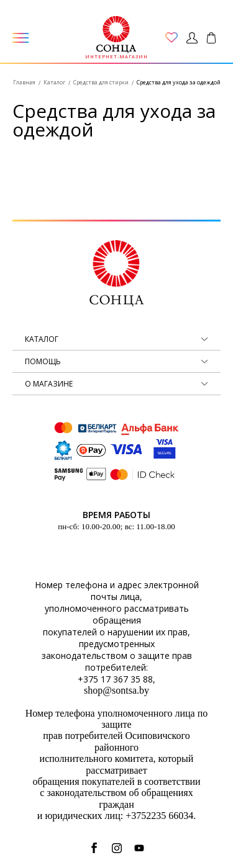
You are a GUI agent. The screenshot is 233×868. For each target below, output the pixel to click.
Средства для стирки (101, 82)
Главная (24, 82)
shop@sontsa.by (116, 690)
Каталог (54, 82)
